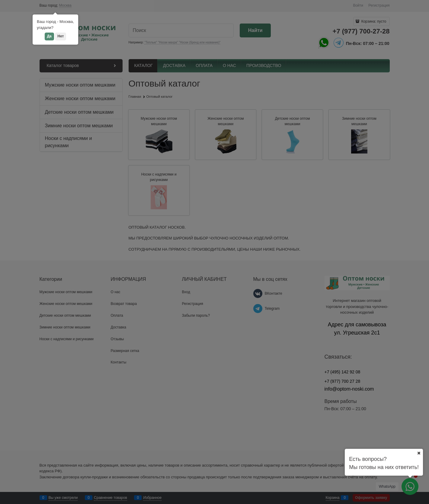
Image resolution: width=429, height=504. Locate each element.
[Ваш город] (419, 453)
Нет (61, 36)
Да (49, 36)
